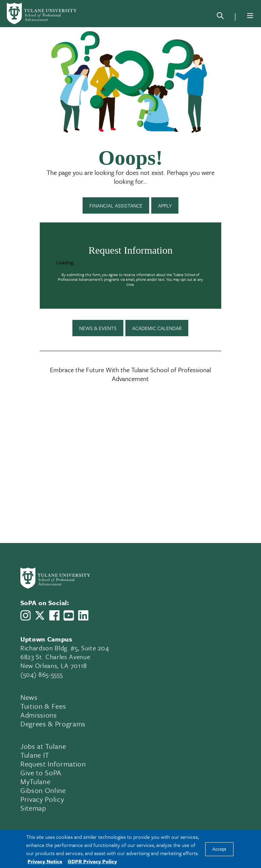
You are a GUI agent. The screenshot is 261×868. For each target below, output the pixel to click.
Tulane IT (35, 755)
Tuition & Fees (43, 706)
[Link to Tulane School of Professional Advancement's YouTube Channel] (69, 616)
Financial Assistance (116, 205)
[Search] (220, 17)
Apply (165, 205)
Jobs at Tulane (43, 746)
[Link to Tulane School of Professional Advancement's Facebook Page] (54, 615)
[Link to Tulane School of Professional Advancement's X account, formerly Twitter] (40, 615)
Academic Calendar (157, 328)
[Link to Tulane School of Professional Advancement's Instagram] (25, 615)
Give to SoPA (41, 773)
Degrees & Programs (53, 724)
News (29, 697)
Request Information (53, 764)
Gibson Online (43, 790)
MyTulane (35, 781)
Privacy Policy (42, 799)
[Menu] (250, 16)
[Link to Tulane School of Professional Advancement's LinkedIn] (83, 615)
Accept (219, 849)
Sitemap (33, 808)
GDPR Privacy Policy (92, 861)
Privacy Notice (45, 861)
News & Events (98, 328)
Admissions (39, 715)
